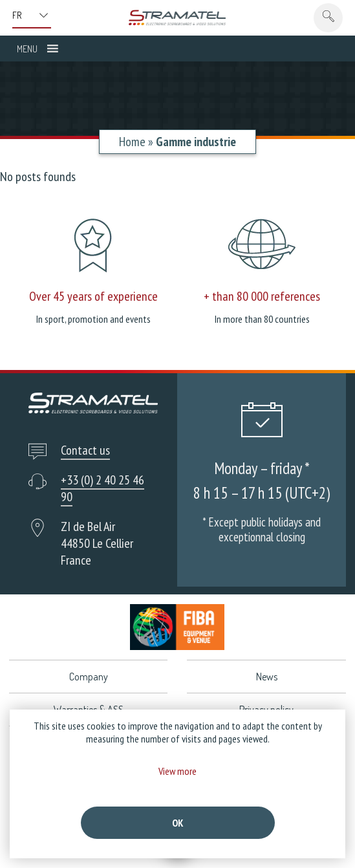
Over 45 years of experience (93, 296)
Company (89, 677)
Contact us (85, 450)
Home (132, 142)
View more (177, 771)
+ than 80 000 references (262, 296)
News (267, 677)
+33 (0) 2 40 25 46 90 (102, 488)
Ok (178, 823)
